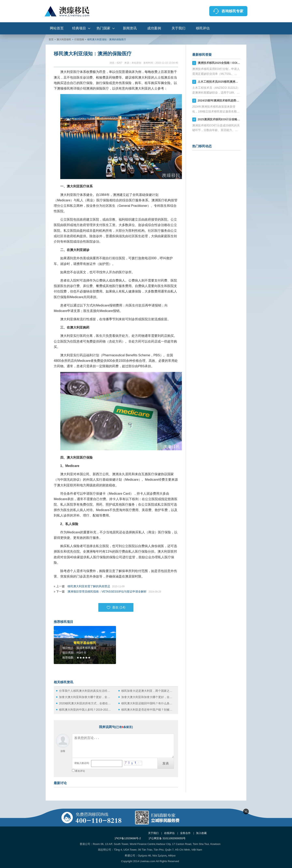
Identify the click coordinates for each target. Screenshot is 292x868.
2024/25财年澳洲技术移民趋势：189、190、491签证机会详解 (237, 100)
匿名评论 (80, 771)
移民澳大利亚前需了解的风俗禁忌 (89, 586)
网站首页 (57, 28)
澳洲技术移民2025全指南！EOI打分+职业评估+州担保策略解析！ (239, 63)
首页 (51, 40)
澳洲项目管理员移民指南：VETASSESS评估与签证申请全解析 (107, 591)
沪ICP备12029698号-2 (128, 838)
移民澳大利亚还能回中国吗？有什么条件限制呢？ (148, 703)
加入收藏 (201, 833)
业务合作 (185, 833)
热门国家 (103, 28)
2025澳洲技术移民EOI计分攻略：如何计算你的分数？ (232, 119)
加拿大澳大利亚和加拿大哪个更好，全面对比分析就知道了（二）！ (148, 697)
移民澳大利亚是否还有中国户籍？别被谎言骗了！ (148, 710)
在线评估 (169, 833)
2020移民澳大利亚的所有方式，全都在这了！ (86, 703)
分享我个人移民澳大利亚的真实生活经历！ (86, 691)
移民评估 (203, 28)
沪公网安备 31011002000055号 (167, 838)
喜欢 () (116, 607)
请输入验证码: (82, 763)
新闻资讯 (130, 28)
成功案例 (154, 28)
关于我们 (178, 28)
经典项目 (79, 28)
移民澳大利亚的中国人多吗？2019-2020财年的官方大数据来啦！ (86, 710)
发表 (166, 763)
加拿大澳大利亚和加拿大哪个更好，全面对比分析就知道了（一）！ (86, 697)
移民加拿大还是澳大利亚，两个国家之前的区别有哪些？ (148, 691)
